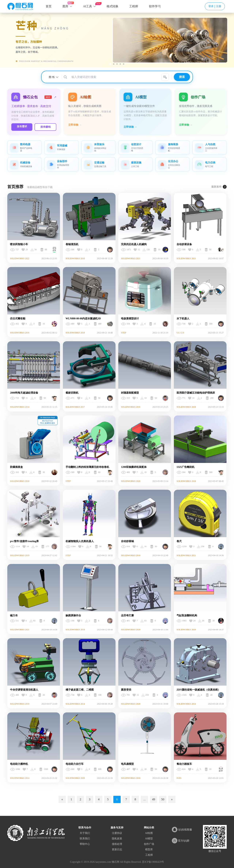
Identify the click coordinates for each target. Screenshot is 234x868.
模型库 (149, 847)
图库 (65, 6)
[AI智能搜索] (165, 77)
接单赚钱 (55, 124)
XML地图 (21, 857)
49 (154, 797)
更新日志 (117, 847)
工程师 (134, 6)
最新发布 (216, 184)
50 (163, 797)
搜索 (182, 77)
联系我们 (85, 836)
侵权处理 (117, 841)
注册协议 (117, 831)
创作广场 (149, 841)
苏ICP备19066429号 (153, 859)
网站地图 (12, 857)
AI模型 (149, 836)
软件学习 (155, 6)
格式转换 (112, 6)
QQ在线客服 (182, 827)
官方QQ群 (181, 838)
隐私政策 (117, 836)
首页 (49, 6)
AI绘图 (149, 831)
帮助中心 (85, 841)
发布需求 (25, 123)
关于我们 (85, 831)
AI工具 (87, 6)
